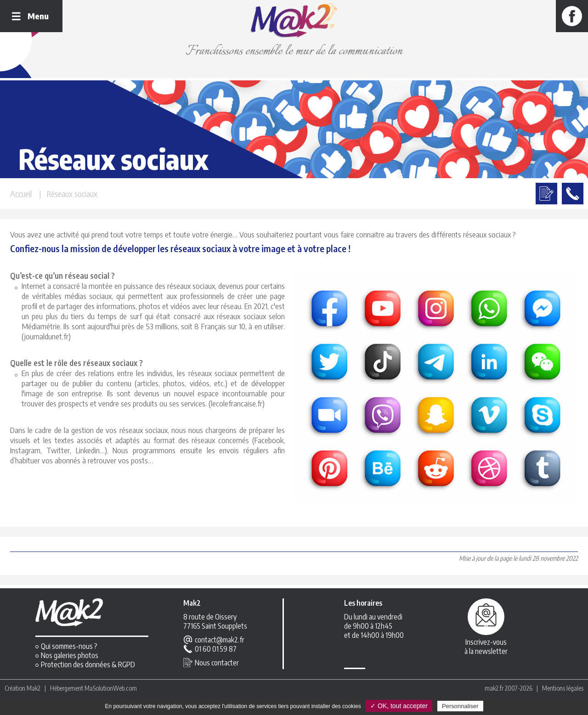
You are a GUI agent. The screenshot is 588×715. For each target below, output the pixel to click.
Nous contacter (217, 663)
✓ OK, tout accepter (399, 706)
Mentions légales (563, 688)
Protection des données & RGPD (88, 664)
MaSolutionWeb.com (111, 688)
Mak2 (34, 688)
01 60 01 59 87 (216, 649)
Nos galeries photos (70, 655)
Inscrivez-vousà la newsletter (486, 647)
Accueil (21, 194)
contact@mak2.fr (220, 640)
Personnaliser (460, 706)
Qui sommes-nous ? (69, 646)
